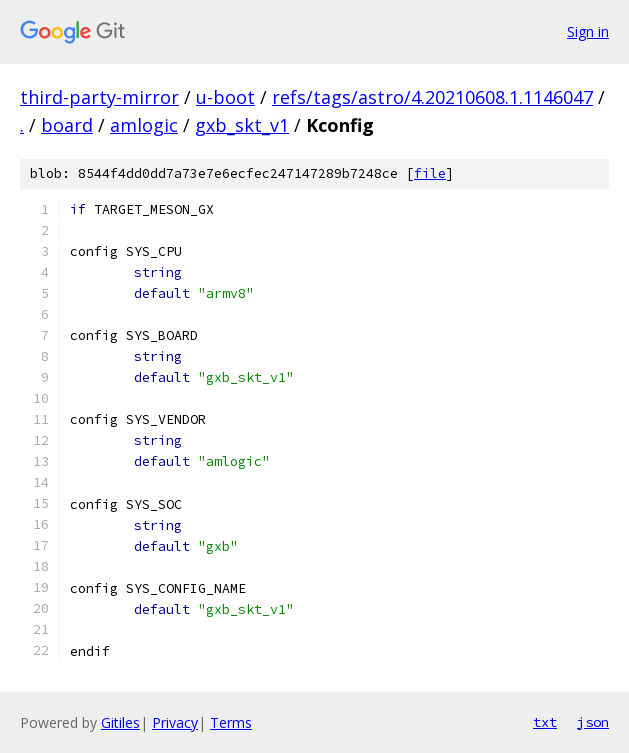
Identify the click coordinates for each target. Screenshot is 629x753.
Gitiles (120, 722)
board (67, 125)
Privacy (175, 722)
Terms (231, 722)
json (593, 722)
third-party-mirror (99, 97)
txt (545, 722)
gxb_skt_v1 (242, 125)
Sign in (588, 31)
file (430, 173)
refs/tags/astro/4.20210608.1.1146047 (432, 97)
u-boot (225, 97)
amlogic (144, 125)
